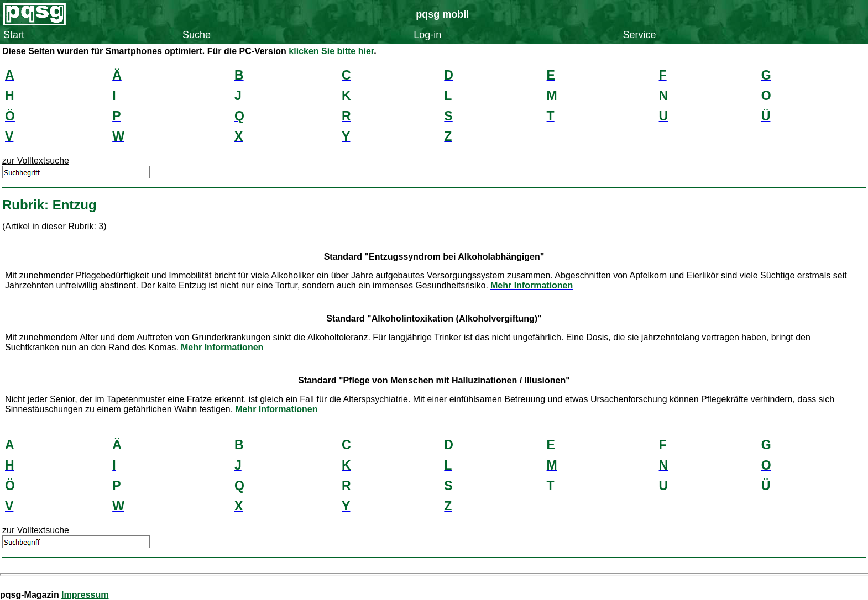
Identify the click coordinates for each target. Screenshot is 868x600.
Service (639, 35)
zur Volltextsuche (36, 160)
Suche (197, 35)
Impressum (85, 595)
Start (14, 35)
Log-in (427, 35)
